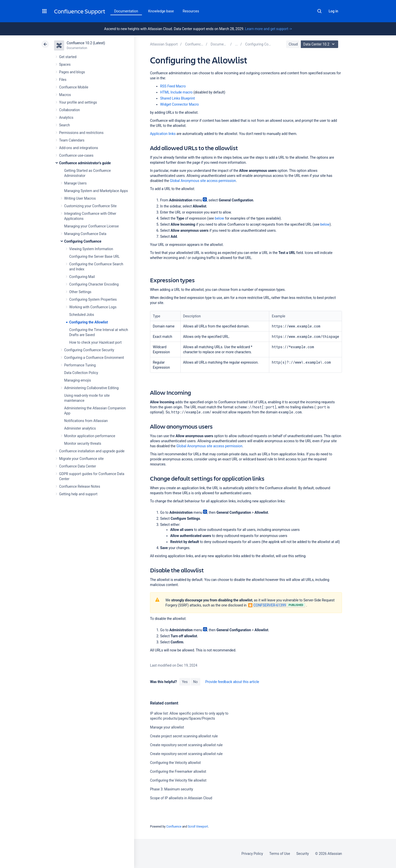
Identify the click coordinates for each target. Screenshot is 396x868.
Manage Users (75, 183)
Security (303, 854)
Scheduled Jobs (82, 315)
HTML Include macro (176, 92)
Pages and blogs (72, 72)
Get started (68, 57)
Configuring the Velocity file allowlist (178, 780)
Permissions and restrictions (81, 133)
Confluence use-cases (76, 155)
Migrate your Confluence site (81, 459)
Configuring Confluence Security (89, 350)
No (195, 682)
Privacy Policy (252, 854)
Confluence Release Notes (80, 486)
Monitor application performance (90, 436)
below (219, 218)
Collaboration (69, 110)
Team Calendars (72, 140)
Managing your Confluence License (91, 226)
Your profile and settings (78, 102)
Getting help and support (78, 494)
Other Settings (80, 292)
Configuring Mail (82, 277)
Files (63, 80)
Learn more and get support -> (268, 29)
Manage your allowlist (167, 727)
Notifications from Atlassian (86, 421)
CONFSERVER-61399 (267, 605)
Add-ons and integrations (79, 148)
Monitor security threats (83, 443)
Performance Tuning (80, 365)
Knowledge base (161, 11)
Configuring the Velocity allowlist (175, 763)
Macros (65, 95)
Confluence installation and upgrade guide (92, 451)
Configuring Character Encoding (94, 284)
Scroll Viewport (198, 827)
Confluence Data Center (78, 466)
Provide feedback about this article (232, 682)
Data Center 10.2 (320, 44)
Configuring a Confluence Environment (94, 358)
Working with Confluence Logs (93, 307)
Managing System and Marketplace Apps (96, 191)
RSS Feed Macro (173, 86)
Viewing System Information (91, 249)
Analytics (66, 118)
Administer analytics (80, 428)
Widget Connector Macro (179, 104)
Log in (333, 11)
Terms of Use (280, 854)
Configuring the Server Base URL (94, 256)
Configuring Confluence (83, 241)
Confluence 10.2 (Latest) (86, 43)
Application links (163, 134)
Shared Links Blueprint (178, 98)
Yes (185, 682)
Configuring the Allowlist (89, 322)
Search (319, 11)
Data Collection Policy (81, 373)
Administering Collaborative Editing (91, 388)
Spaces (65, 64)
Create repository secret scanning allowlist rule (186, 745)
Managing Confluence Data (85, 234)
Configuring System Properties (93, 299)
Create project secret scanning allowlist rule (184, 736)
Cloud (293, 44)
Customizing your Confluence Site (90, 206)
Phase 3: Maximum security (171, 789)
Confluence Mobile (74, 87)
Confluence (174, 827)
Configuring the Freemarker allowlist (178, 771)
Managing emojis (78, 380)
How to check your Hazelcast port (95, 342)
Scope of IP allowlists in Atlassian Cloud (181, 798)
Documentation (126, 11)
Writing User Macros (80, 198)
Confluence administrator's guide (85, 163)
